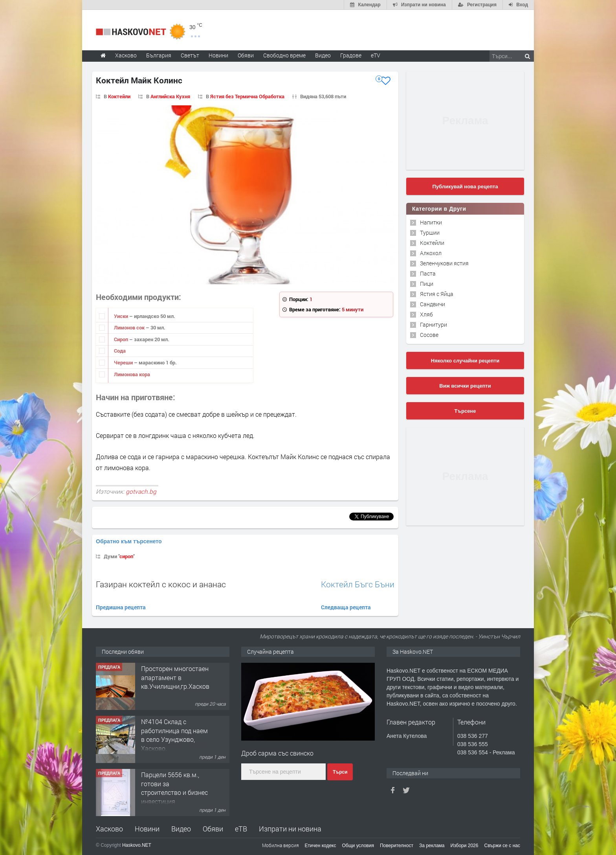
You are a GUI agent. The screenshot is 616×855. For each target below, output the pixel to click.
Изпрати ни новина (290, 829)
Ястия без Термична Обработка (247, 96)
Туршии (430, 233)
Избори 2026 (465, 846)
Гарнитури (434, 325)
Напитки (431, 222)
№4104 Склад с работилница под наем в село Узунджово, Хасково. (174, 735)
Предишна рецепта (121, 607)
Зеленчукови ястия (444, 263)
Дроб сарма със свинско (277, 753)
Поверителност (397, 846)
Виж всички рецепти (465, 386)
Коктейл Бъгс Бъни (358, 584)
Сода (120, 351)
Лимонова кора (132, 374)
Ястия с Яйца (437, 294)
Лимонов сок (130, 327)
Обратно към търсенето (129, 541)
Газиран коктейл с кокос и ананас (161, 584)
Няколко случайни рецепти (465, 361)
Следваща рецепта (346, 607)
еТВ (241, 829)
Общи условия (358, 846)
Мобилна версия (280, 845)
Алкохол (431, 253)
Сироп (122, 339)
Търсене (465, 411)
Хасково (109, 829)
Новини (218, 55)
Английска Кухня (170, 96)
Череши (124, 362)
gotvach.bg (141, 491)
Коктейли (119, 96)
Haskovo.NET (137, 845)
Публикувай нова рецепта (465, 187)
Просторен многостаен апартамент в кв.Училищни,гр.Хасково (177, 677)
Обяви (213, 829)
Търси (340, 772)
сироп (126, 556)
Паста (428, 273)
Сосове (429, 335)
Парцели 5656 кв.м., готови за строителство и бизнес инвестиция (174, 788)
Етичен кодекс (321, 846)
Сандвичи (433, 304)
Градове (351, 55)
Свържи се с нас (502, 846)
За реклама (432, 846)
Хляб (426, 314)
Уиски (122, 316)
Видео (181, 829)
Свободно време (284, 55)
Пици (427, 284)
